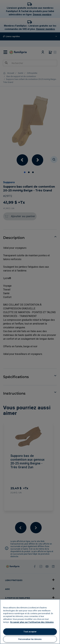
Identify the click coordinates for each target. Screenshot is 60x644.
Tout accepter (30, 632)
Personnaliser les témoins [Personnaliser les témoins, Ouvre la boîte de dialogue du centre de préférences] (30, 639)
